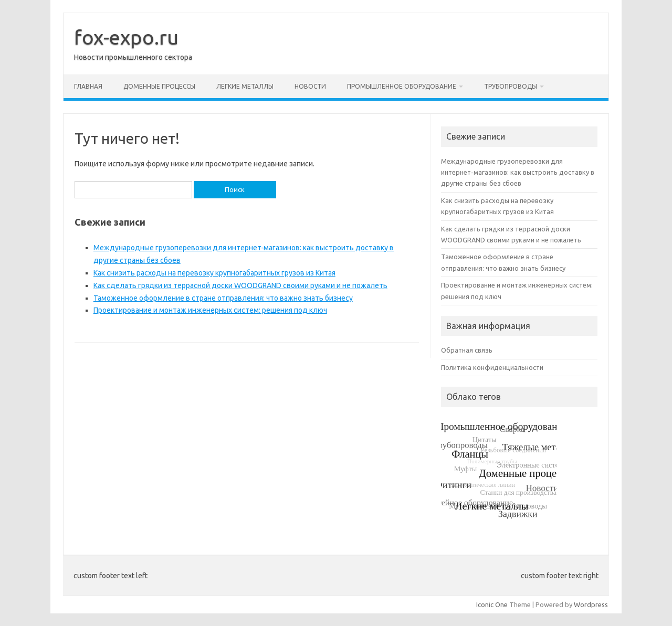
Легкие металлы (245, 86)
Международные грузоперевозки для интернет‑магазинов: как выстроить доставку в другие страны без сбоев (517, 172)
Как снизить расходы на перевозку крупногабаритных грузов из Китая (214, 273)
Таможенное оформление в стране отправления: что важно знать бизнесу (223, 298)
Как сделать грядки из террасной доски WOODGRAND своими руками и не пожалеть (240, 285)
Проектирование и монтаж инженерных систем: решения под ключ (210, 310)
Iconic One (492, 604)
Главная (88, 86)
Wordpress (591, 604)
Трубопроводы (511, 86)
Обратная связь (467, 350)
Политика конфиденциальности (492, 367)
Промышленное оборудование (402, 86)
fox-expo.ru (126, 37)
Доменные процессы (159, 86)
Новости (310, 86)
